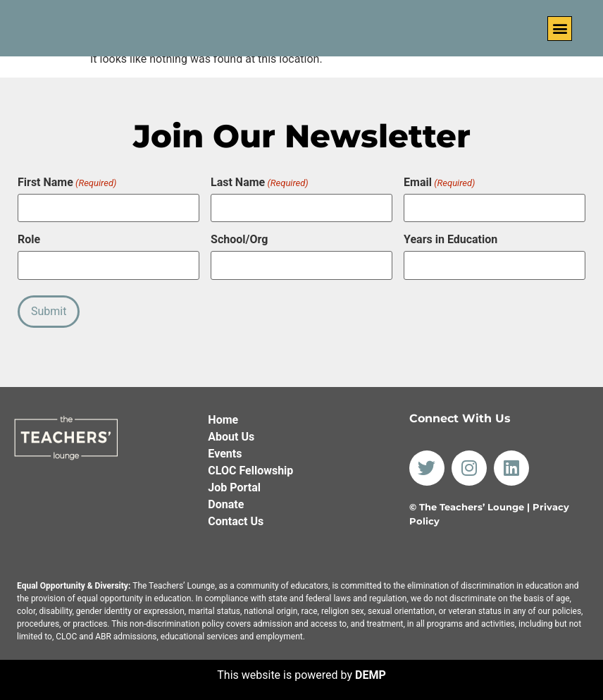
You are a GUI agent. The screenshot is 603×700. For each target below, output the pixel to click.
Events (225, 453)
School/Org (239, 240)
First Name (67, 183)
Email (439, 183)
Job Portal (234, 487)
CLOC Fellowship (250, 470)
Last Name (260, 183)
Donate (226, 504)
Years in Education (450, 240)
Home (223, 419)
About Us (231, 436)
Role (29, 240)
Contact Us (236, 521)
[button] (560, 29)
